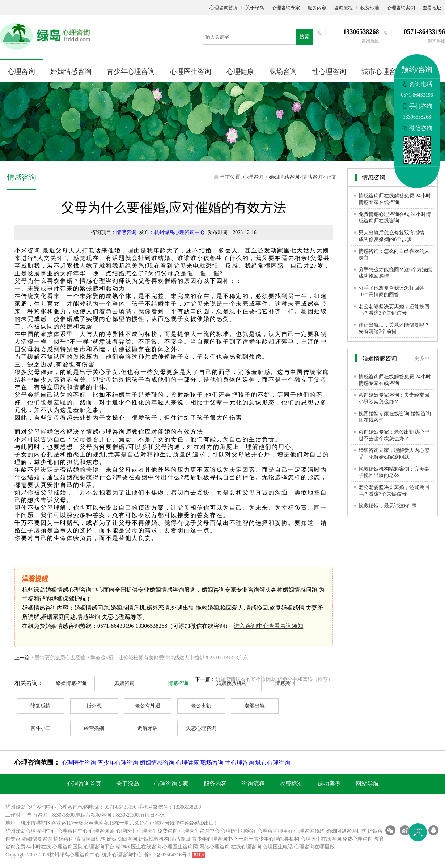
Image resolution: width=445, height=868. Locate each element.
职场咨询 (283, 71)
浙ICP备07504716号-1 (167, 855)
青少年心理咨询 (131, 71)
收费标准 (370, 8)
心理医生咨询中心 (199, 831)
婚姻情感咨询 (71, 71)
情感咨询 (312, 177)
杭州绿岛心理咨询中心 (179, 232)
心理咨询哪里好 (275, 831)
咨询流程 (343, 8)
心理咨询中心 (73, 831)
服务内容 (317, 8)
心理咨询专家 (286, 8)
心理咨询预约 (309, 831)
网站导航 (367, 784)
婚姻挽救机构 (232, 683)
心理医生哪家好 (238, 831)
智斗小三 (41, 728)
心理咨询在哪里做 (314, 847)
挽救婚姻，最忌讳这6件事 (388, 506)
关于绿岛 (255, 8)
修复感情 (41, 706)
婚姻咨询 (124, 683)
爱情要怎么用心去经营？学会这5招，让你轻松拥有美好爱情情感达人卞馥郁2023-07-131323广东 (141, 658)
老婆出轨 (255, 706)
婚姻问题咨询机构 (346, 831)
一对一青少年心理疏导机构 (269, 839)
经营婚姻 (94, 728)
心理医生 (126, 831)
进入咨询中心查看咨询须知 (268, 626)
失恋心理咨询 (201, 728)
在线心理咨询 (246, 847)
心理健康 (240, 71)
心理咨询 (21, 71)
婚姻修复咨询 (37, 839)
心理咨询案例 (401, 8)
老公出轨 (201, 706)
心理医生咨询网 (180, 847)
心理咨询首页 (224, 8)
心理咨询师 (102, 831)
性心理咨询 (329, 71)
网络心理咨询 (215, 847)
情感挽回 (285, 683)
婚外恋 (94, 706)
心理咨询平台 (99, 847)
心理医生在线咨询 (321, 839)
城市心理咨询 (382, 71)
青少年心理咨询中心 (215, 839)
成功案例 (329, 784)
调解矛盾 (148, 728)
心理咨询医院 (68, 847)
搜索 (305, 37)
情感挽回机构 (90, 839)
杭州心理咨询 (117, 855)
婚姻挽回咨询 (122, 839)
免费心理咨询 (357, 839)
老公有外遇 (148, 706)
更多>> (422, 358)
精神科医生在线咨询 (139, 847)
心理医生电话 (278, 847)
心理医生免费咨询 (157, 831)
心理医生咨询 (191, 71)
